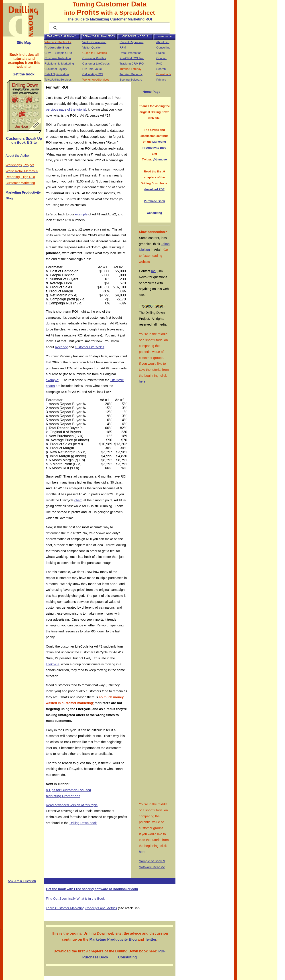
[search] (109, 28)
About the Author (18, 156)
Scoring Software (131, 80)
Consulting (163, 48)
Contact (161, 58)
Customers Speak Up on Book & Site (24, 141)
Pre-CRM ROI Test (132, 58)
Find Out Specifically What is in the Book (75, 899)
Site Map (24, 43)
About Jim (163, 42)
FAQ (159, 64)
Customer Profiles (94, 58)
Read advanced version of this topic (72, 805)
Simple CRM (64, 53)
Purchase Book (154, 201)
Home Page (151, 92)
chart (78, 500)
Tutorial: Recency (131, 74)
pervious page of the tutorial (66, 109)
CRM (48, 53)
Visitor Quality (92, 48)
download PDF (154, 189)
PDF (162, 951)
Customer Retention (58, 58)
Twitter (151, 939)
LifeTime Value (92, 69)
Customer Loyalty (56, 69)
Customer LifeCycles (96, 64)
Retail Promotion (131, 53)
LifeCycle (53, 664)
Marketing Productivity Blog (113, 939)
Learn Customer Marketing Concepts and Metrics (81, 908)
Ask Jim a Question (22, 881)
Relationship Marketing (59, 64)
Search (161, 69)
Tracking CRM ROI (132, 64)
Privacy (161, 80)
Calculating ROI (93, 74)
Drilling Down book (83, 823)
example (81, 214)
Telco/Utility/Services (58, 80)
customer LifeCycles (90, 347)
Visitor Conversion (94, 42)
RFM (123, 48)
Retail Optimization (57, 74)
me (153, 271)
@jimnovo (160, 159)
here (142, 381)
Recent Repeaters (131, 42)
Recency (61, 347)
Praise (161, 53)
